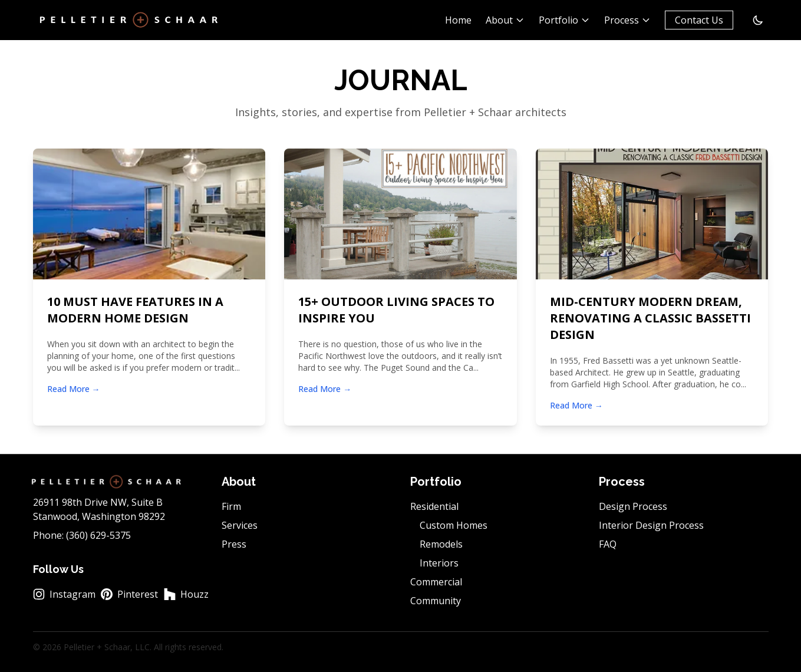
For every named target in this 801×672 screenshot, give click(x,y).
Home (458, 20)
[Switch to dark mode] (758, 20)
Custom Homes (454, 525)
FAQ (608, 544)
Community (436, 601)
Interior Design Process (651, 525)
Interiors (439, 563)
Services (240, 525)
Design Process (633, 506)
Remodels (441, 544)
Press (234, 544)
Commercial (436, 582)
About (505, 20)
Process (627, 20)
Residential (434, 506)
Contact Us (699, 20)
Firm (231, 506)
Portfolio (564, 20)
